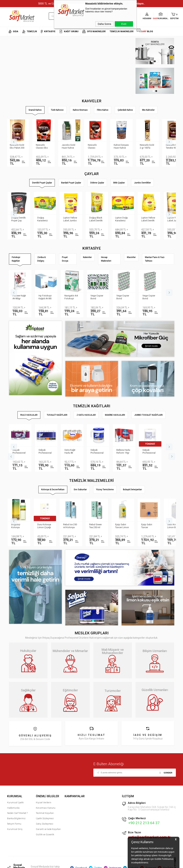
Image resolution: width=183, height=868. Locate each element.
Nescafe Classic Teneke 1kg (96, 147)
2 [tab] (155, 61)
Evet (124, 24)
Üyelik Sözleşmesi (45, 818)
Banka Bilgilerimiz (16, 818)
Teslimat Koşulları (45, 813)
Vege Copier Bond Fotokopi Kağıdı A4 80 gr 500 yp (149, 297)
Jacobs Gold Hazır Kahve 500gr (71, 147)
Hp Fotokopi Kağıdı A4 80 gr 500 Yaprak (46, 297)
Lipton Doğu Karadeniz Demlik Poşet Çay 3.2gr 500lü (123, 219)
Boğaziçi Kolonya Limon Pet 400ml (18, 526)
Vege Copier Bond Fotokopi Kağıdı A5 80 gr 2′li (97, 297)
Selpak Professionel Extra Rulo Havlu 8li (19, 452)
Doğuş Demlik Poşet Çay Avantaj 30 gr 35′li (20, 219)
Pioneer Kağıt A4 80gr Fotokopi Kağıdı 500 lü (19, 297)
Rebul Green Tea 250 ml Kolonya (97, 526)
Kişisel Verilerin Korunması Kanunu (46, 805)
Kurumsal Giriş (15, 829)
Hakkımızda (13, 808)
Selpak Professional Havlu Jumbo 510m (149, 452)
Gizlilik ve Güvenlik (45, 834)
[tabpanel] (155, 51)
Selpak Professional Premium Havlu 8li (46, 452)
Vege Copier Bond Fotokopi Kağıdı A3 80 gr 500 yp (123, 297)
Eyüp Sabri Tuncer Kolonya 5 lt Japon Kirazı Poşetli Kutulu (149, 526)
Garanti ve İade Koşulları (48, 829)
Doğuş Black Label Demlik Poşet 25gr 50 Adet (98, 219)
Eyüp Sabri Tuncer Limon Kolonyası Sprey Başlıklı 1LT (123, 526)
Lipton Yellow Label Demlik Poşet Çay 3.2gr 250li (149, 219)
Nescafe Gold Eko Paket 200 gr (20, 147)
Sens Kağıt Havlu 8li (70, 451)
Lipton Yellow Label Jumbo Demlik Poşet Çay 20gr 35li (71, 219)
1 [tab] (152, 61)
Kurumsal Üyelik (15, 802)
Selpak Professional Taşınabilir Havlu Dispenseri (97, 452)
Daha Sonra (105, 24)
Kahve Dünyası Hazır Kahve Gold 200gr (124, 147)
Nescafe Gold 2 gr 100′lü (150, 146)
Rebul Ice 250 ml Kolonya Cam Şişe (71, 526)
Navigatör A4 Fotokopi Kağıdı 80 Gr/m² (71, 297)
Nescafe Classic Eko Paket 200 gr (45, 147)
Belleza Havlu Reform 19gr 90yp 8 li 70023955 (123, 452)
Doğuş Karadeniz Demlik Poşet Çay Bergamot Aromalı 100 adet (46, 219)
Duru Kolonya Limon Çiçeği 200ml (45, 526)
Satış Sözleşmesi (45, 824)
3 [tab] (158, 61)
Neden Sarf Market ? (17, 813)
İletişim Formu (14, 824)
